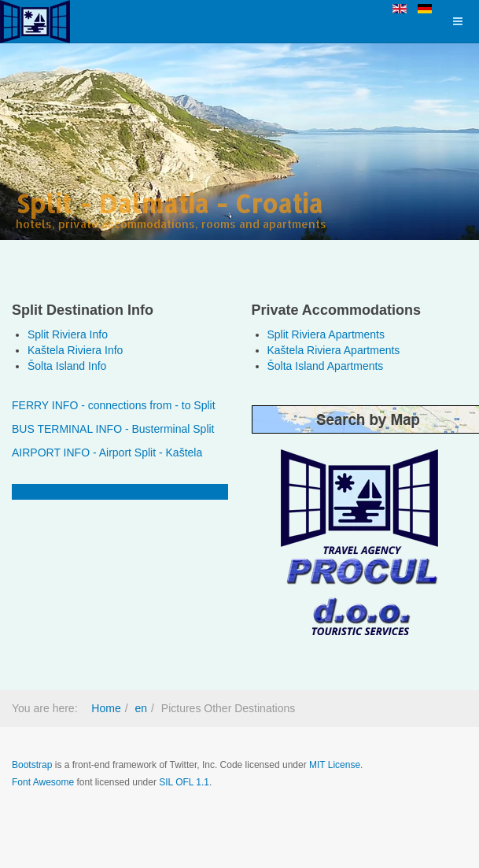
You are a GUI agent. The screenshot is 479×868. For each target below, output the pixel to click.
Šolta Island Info (67, 366)
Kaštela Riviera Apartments (334, 350)
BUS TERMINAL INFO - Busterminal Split (113, 429)
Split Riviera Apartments (326, 334)
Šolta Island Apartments (326, 366)
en (141, 708)
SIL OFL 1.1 (184, 782)
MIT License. (336, 765)
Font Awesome (43, 782)
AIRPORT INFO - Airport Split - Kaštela (107, 452)
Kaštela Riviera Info (75, 350)
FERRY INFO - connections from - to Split (114, 405)
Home (106, 708)
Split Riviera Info (68, 334)
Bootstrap (32, 765)
